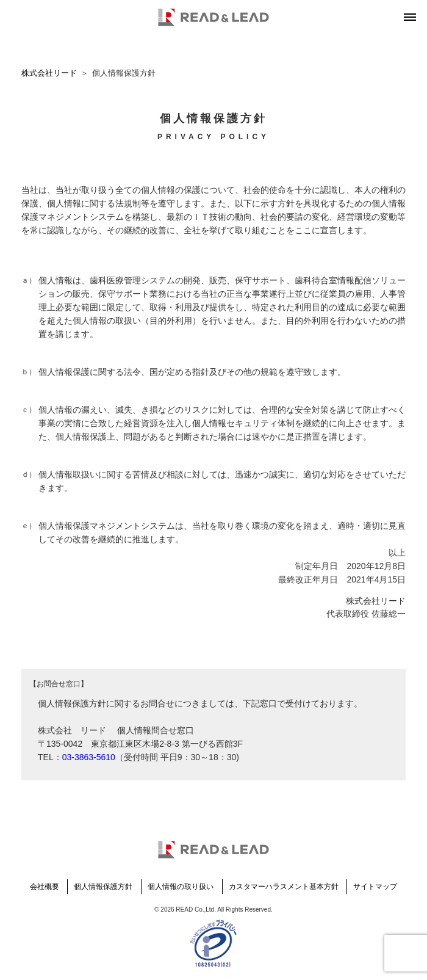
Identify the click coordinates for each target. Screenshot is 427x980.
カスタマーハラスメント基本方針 (284, 887)
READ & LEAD (213, 17)
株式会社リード (49, 73)
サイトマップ (375, 887)
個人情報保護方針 (103, 887)
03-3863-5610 (89, 757)
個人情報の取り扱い (181, 887)
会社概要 (45, 887)
